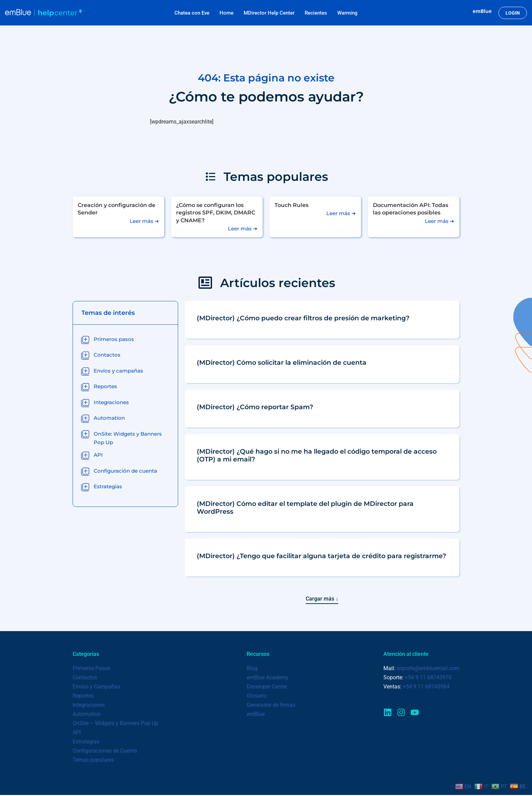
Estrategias (86, 742)
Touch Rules (291, 205)
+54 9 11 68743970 (428, 678)
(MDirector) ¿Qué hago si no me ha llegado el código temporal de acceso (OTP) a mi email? (317, 455)
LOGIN (513, 13)
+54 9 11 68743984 (426, 687)
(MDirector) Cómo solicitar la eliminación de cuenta (282, 362)
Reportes (83, 696)
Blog (252, 669)
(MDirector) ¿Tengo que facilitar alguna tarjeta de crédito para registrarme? (321, 556)
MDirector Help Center (269, 13)
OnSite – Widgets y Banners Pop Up (115, 724)
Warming (347, 13)
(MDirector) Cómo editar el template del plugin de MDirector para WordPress (305, 507)
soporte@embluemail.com (428, 669)
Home (226, 13)
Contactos (85, 678)
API (77, 733)
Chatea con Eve (192, 13)
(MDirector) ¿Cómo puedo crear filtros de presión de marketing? (303, 318)
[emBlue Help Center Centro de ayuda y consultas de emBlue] (43, 13)
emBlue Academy (268, 678)
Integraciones (89, 706)
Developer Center (267, 687)
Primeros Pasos (91, 669)
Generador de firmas (271, 706)
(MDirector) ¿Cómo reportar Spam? (255, 407)
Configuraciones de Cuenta (105, 752)
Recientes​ (316, 13)
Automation (87, 715)
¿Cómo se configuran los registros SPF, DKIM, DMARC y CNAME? (216, 213)
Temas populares (93, 761)
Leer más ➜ (144, 221)
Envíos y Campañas (96, 687)
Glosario (257, 696)
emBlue (256, 715)
